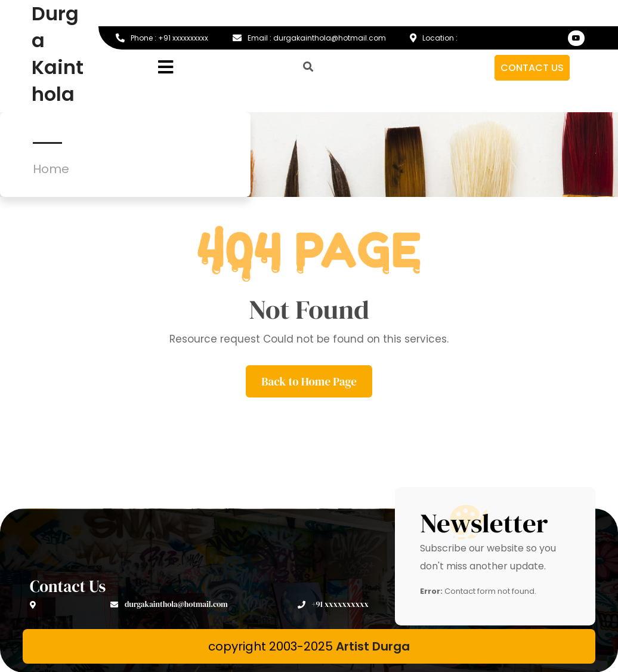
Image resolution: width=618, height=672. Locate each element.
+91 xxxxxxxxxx (333, 604)
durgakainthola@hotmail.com (169, 604)
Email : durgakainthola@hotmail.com (309, 38)
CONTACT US (532, 68)
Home (51, 169)
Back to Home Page (309, 381)
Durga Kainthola (58, 54)
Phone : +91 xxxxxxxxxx (162, 38)
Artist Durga (373, 646)
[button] (204, 68)
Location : (434, 38)
